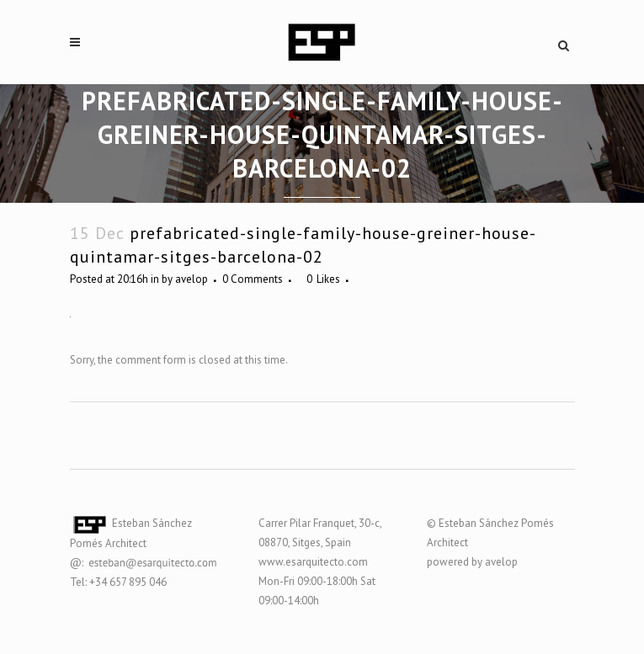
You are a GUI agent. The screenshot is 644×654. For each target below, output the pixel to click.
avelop (192, 279)
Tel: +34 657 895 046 (118, 582)
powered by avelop (472, 562)
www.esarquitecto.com (313, 562)
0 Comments (253, 279)
